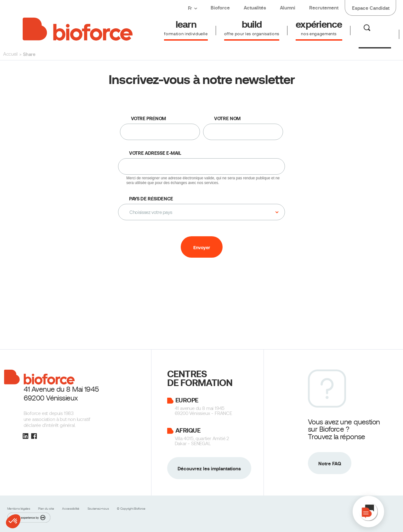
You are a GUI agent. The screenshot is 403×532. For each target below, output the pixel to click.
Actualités (255, 8)
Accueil (10, 54)
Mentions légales (19, 509)
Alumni (288, 8)
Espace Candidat (371, 8)
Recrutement (324, 8)
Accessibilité (71, 509)
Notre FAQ (330, 464)
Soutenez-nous (99, 509)
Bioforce (220, 8)
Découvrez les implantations (209, 469)
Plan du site (46, 509)
